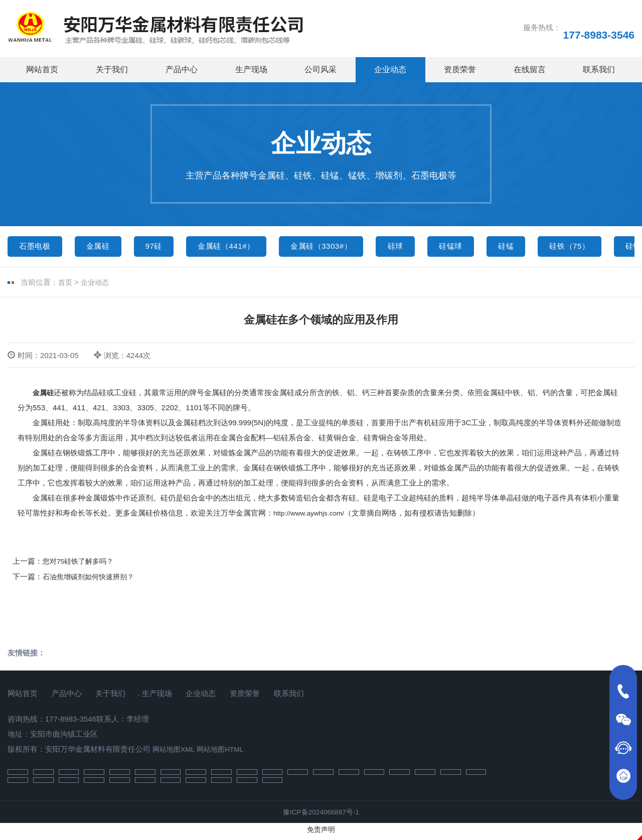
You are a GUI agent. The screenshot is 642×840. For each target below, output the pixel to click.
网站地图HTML (225, 752)
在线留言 (530, 69)
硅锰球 (490, 247)
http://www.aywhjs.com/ (312, 516)
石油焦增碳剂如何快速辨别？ (92, 580)
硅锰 (550, 247)
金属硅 (106, 247)
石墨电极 (38, 247)
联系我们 (599, 69)
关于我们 (112, 69)
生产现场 (251, 69)
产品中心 (182, 69)
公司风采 (320, 69)
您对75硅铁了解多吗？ (81, 564)
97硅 (167, 247)
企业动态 (390, 69)
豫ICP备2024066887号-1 (321, 816)
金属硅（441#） (246, 247)
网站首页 (42, 69)
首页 (66, 286)
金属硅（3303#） (349, 247)
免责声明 (321, 834)
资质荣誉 (460, 69)
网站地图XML (175, 752)
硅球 (430, 247)
